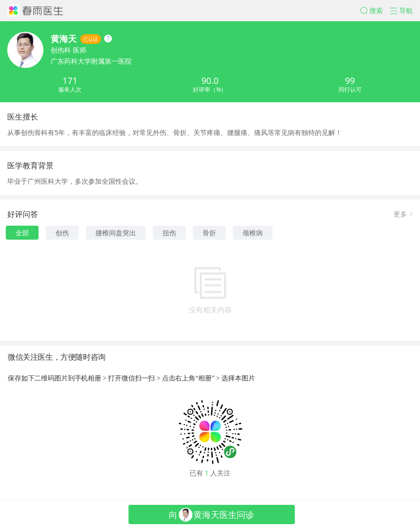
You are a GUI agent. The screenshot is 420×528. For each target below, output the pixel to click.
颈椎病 (253, 233)
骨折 (209, 233)
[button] (375, 11)
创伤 (62, 233)
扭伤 (169, 233)
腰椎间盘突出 (116, 233)
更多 (400, 213)
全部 (22, 233)
